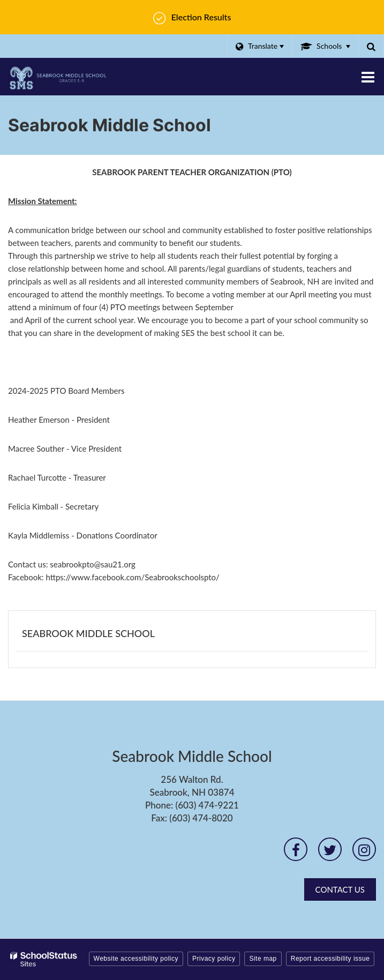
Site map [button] (263, 959)
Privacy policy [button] (214, 959)
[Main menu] (368, 77)
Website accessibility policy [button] (136, 959)
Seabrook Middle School (88, 633)
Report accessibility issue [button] (330, 959)
